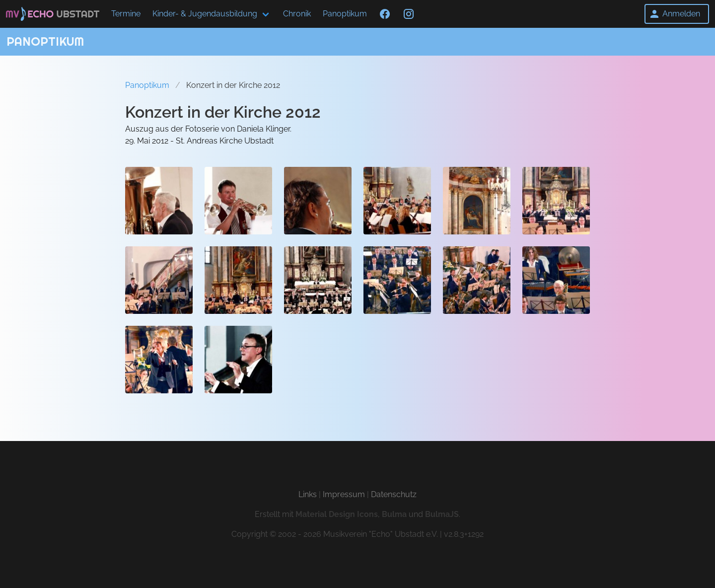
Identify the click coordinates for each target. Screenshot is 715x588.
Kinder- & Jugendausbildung (205, 14)
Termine (126, 14)
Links (308, 494)
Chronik (297, 14)
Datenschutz (394, 494)
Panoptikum (345, 14)
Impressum (344, 494)
